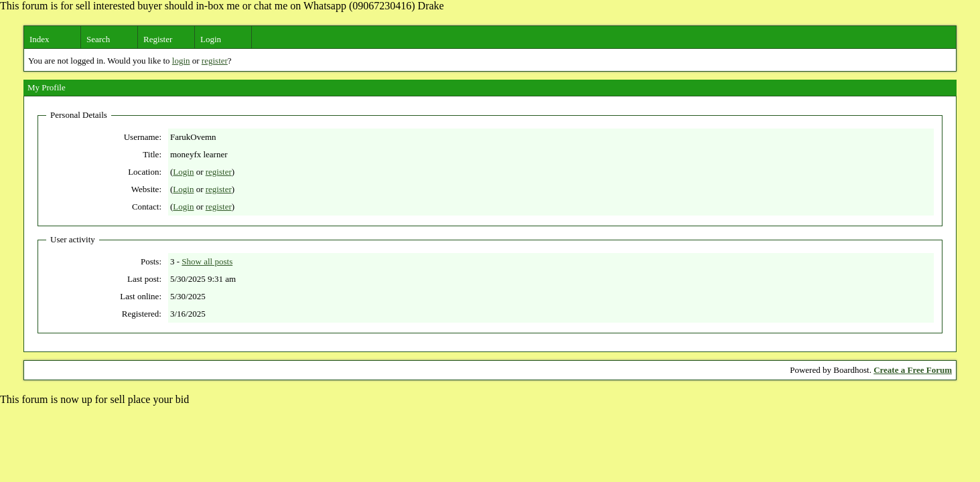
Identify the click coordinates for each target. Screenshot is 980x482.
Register (158, 39)
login (181, 61)
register (215, 61)
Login (211, 39)
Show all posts (207, 261)
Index (40, 39)
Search (98, 39)
